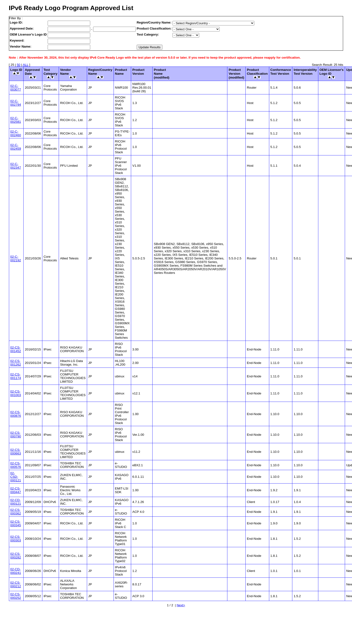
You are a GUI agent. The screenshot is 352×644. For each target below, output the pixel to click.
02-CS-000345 (16, 523)
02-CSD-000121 (16, 477)
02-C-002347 (16, 166)
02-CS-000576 (16, 465)
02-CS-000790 (16, 435)
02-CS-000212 (16, 584)
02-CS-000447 (16, 490)
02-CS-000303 (16, 539)
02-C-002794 (16, 103)
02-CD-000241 (16, 571)
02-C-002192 (16, 258)
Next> (181, 605)
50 (19, 65)
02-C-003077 (16, 88)
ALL (26, 65)
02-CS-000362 (16, 512)
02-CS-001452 (16, 349)
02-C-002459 (16, 147)
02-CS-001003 (16, 393)
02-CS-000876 (16, 414)
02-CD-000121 (16, 502)
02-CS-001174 (16, 376)
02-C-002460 (16, 133)
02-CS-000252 (16, 596)
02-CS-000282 (16, 556)
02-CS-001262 (16, 363)
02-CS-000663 (16, 452)
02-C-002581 (16, 120)
